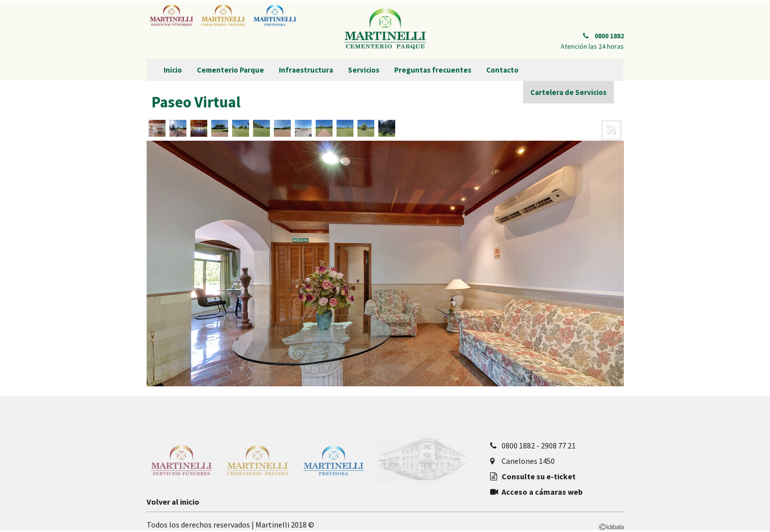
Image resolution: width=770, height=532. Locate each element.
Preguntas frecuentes (433, 70)
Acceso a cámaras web (542, 492)
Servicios (364, 70)
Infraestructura (306, 70)
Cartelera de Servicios (568, 92)
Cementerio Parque (230, 70)
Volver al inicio (173, 502)
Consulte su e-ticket (539, 476)
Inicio (173, 70)
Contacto (502, 70)
